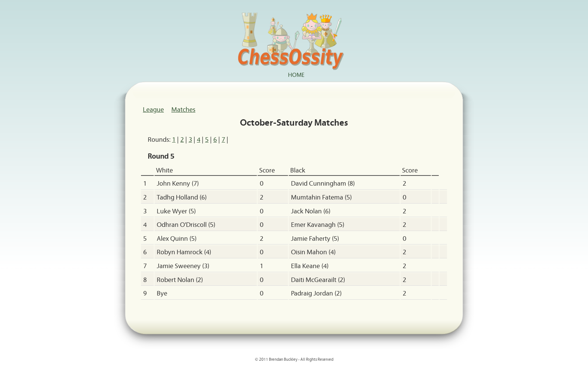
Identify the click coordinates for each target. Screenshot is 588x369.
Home (296, 74)
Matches (183, 109)
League (153, 109)
